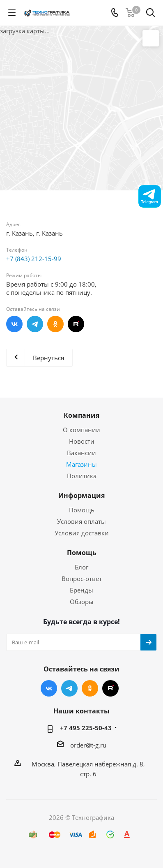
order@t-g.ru (88, 745)
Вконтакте (14, 324)
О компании (81, 430)
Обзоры (82, 602)
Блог (81, 567)
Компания (81, 415)
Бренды (81, 590)
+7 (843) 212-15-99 (34, 259)
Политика (82, 476)
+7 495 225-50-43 (86, 728)
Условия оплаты (81, 521)
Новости (82, 441)
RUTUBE (76, 324)
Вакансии (81, 453)
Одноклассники (55, 324)
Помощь (82, 510)
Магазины (81, 464)
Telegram (35, 324)
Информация (81, 495)
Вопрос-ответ (82, 579)
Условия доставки (82, 533)
